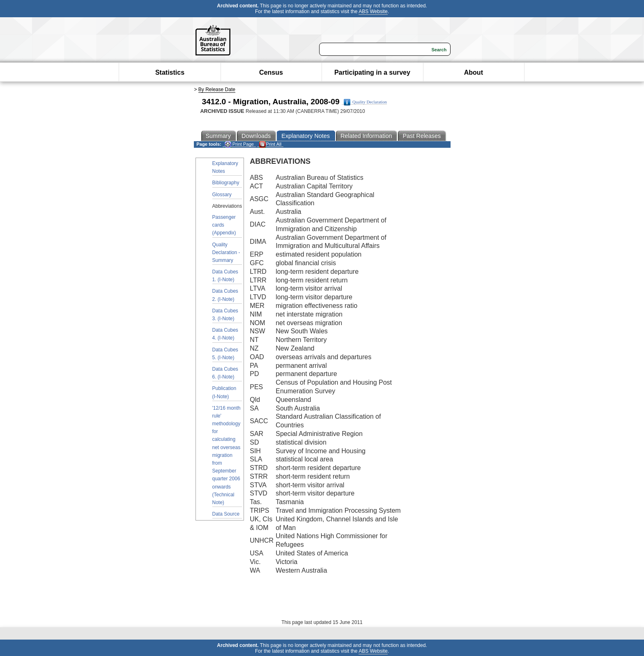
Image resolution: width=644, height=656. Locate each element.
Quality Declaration (365, 102)
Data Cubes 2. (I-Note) (225, 295)
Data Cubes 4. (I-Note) (225, 334)
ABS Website (373, 11)
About (474, 72)
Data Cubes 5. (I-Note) (225, 354)
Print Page (239, 144)
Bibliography (226, 183)
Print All (270, 144)
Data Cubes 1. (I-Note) (225, 276)
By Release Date (217, 89)
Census (271, 72)
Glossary (222, 195)
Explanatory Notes (225, 167)
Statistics (170, 72)
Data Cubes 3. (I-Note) (225, 315)
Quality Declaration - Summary (226, 252)
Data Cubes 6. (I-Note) (225, 373)
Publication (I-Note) (224, 392)
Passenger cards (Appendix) (224, 225)
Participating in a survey (372, 72)
